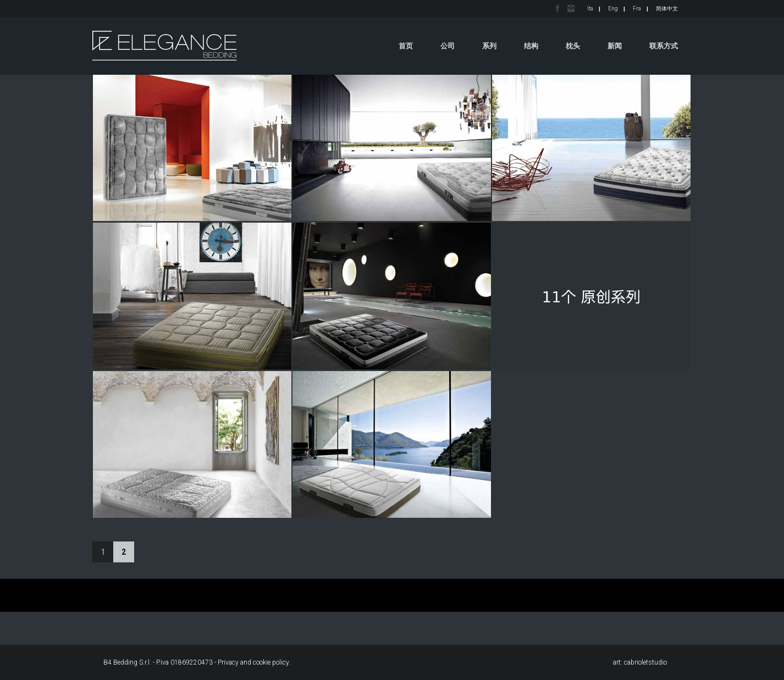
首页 (406, 46)
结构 (531, 46)
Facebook (557, 9)
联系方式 (664, 46)
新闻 (615, 46)
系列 (489, 46)
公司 (448, 46)
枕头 (573, 46)
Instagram (571, 9)
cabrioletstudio (645, 662)
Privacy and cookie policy (253, 662)
